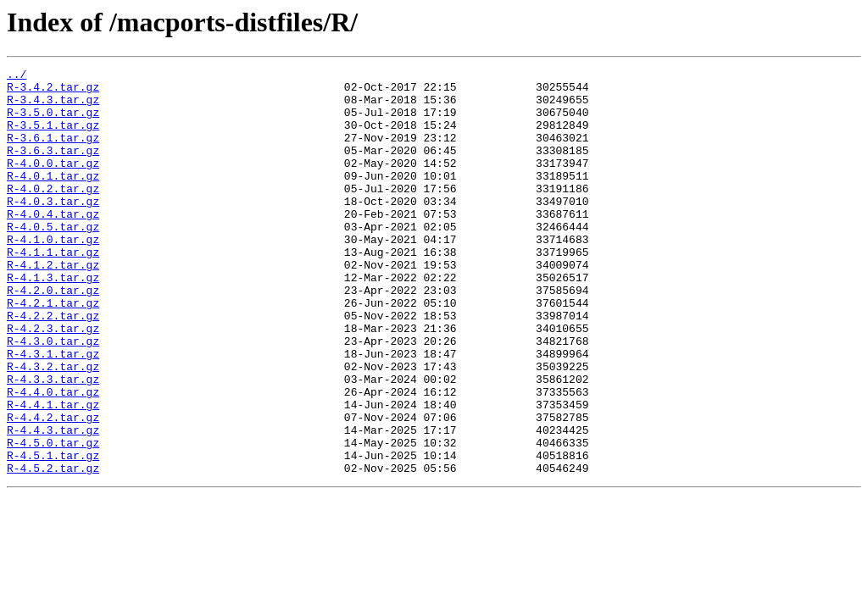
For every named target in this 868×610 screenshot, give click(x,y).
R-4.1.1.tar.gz (53, 290)
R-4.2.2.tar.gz (53, 366)
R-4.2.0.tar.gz (53, 335)
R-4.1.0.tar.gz (53, 274)
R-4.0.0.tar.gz (53, 183)
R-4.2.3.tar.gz (53, 381)
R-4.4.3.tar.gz (53, 503)
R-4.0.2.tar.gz (53, 213)
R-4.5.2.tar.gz (53, 549)
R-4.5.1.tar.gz (53, 534)
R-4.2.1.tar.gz (53, 351)
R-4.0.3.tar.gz (53, 229)
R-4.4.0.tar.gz (53, 457)
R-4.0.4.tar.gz (53, 244)
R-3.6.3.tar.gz (53, 168)
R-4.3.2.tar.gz (53, 427)
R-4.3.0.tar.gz (53, 396)
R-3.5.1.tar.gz (53, 137)
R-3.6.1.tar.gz (53, 152)
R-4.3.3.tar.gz (53, 442)
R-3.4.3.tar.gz (53, 107)
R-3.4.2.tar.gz (53, 91)
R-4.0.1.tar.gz (53, 198)
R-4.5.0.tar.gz (53, 518)
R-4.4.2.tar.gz (53, 488)
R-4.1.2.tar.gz (53, 305)
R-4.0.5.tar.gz (53, 259)
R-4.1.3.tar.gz (53, 320)
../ (17, 76)
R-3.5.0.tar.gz (53, 122)
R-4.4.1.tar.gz (53, 473)
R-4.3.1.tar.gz (53, 412)
